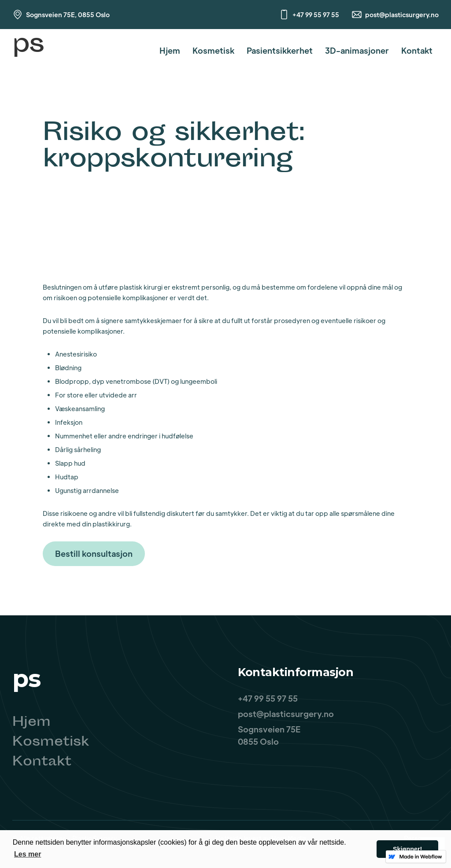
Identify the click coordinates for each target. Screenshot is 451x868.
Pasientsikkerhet (280, 50)
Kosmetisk (213, 50)
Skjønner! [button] (407, 849)
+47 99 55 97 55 (316, 15)
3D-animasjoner (357, 50)
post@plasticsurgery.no (402, 15)
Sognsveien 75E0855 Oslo (269, 735)
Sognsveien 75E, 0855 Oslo (68, 15)
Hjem (170, 50)
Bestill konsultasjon (94, 554)
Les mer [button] (28, 854)
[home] (28, 50)
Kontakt (417, 50)
